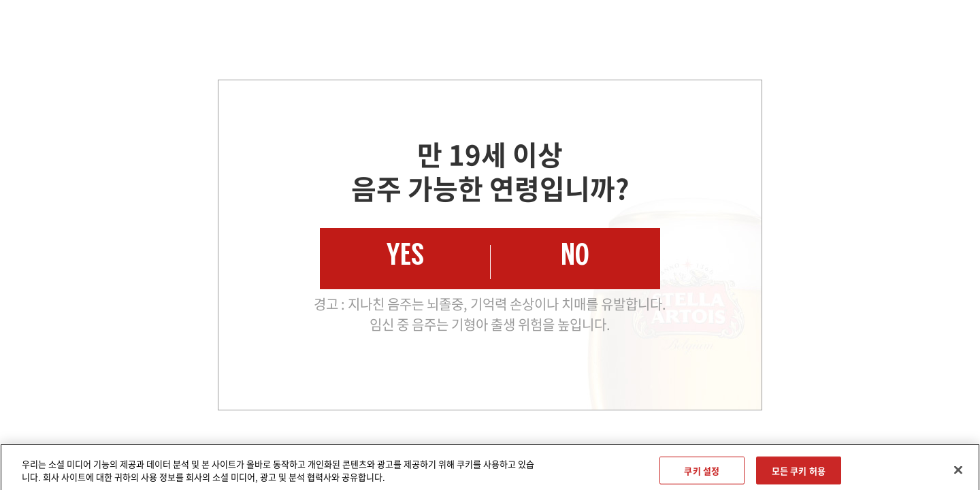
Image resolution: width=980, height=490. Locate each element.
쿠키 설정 (702, 474)
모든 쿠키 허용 (799, 474)
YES (405, 259)
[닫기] (958, 474)
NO (575, 259)
